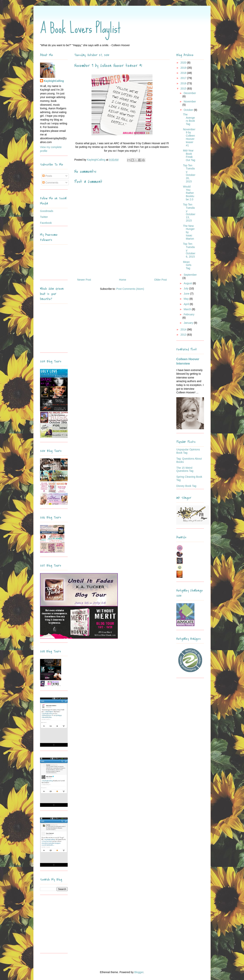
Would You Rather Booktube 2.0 (189, 193)
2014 (184, 329)
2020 (184, 63)
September (190, 275)
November (190, 101)
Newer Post (84, 280)
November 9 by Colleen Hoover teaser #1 (189, 137)
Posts (47, 176)
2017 (184, 78)
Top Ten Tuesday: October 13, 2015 (189, 213)
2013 (184, 335)
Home (122, 280)
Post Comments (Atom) (130, 289)
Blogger (139, 972)
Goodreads (47, 211)
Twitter (44, 217)
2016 (184, 83)
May (186, 299)
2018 (184, 73)
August (188, 283)
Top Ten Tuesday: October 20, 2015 (189, 173)
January (189, 323)
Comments (50, 183)
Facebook (46, 223)
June (187, 294)
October (189, 110)
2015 (184, 89)
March (188, 309)
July (186, 288)
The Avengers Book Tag (189, 119)
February (189, 314)
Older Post (161, 280)
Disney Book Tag (186, 486)
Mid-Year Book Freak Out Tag (189, 155)
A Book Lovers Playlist (80, 28)
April (187, 304)
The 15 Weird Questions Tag (185, 469)
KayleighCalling (54, 81)
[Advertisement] (64, 925)
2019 (184, 68)
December (190, 93)
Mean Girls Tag (187, 265)
